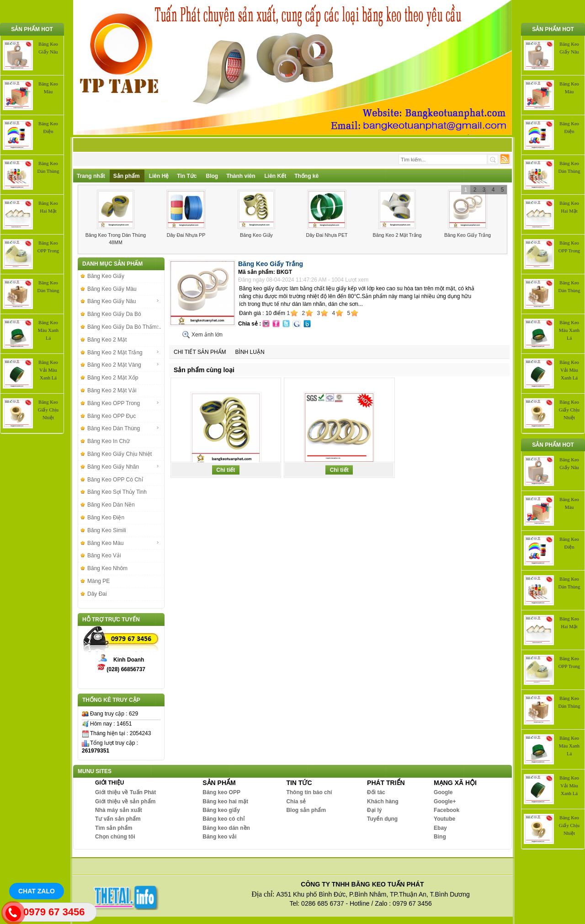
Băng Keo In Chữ (109, 441)
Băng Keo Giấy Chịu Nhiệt (48, 410)
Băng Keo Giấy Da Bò (114, 314)
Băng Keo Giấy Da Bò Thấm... (124, 327)
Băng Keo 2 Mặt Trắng (397, 235)
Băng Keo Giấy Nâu (123, 301)
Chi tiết (226, 470)
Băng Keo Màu (123, 543)
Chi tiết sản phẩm (200, 352)
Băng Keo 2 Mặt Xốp (113, 378)
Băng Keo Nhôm (107, 568)
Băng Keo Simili (107, 530)
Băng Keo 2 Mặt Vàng (123, 365)
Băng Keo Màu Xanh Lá (48, 330)
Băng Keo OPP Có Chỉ (115, 480)
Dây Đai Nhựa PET (327, 235)
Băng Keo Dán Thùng (123, 428)
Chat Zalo (37, 891)
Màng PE (98, 581)
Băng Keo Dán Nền (111, 505)
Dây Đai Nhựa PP (186, 235)
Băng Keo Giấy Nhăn (123, 467)
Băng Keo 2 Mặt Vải (112, 390)
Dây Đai (97, 594)
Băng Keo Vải (104, 555)
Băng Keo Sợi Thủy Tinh (117, 492)
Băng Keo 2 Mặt (107, 340)
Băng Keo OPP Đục (112, 416)
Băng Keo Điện (106, 518)
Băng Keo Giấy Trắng (468, 235)
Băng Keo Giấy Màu (112, 289)
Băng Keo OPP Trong (123, 403)
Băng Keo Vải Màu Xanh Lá (48, 370)
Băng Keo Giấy (256, 235)
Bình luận (250, 352)
